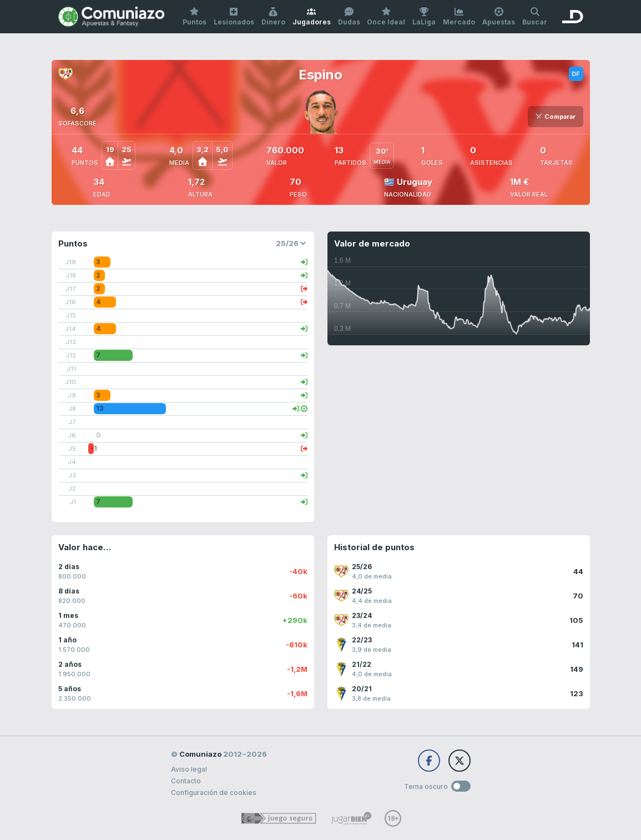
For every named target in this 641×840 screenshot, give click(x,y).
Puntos (195, 17)
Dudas (349, 17)
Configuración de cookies (214, 793)
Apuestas (499, 17)
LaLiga (424, 17)
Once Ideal (386, 17)
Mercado (459, 17)
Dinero (273, 17)
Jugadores (312, 17)
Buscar (535, 17)
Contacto (186, 781)
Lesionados (234, 17)
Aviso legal (189, 769)
